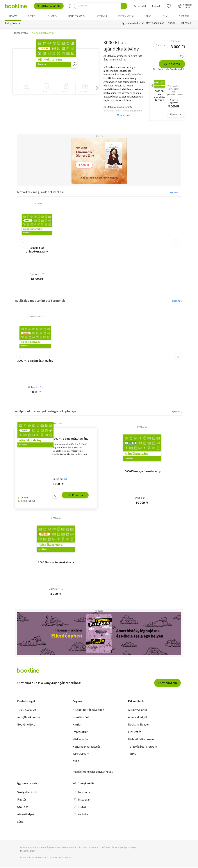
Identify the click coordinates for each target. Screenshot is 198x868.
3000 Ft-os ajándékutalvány (35, 361)
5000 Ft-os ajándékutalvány (70, 439)
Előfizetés (185, 24)
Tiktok (80, 807)
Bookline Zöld (81, 718)
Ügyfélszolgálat (155, 24)
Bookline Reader (139, 725)
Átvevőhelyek (26, 815)
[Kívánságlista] (169, 6)
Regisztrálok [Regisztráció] (140, 6)
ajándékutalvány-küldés (116, 111)
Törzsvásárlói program (143, 747)
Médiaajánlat (81, 740)
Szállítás (23, 807)
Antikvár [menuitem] (102, 16)
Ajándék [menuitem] (184, 16)
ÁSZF (76, 762)
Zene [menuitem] (149, 16)
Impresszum (81, 732)
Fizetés (22, 800)
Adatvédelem (81, 754)
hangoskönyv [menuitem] (77, 16)
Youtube (80, 815)
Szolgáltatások (27, 793)
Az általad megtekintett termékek (40, 301)
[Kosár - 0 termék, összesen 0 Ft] (185, 6)
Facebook (81, 793)
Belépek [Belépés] (156, 6)
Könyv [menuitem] (13, 16)
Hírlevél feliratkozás (141, 740)
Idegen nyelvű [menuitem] (126, 16)
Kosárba (172, 65)
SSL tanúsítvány (28, 851)
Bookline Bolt (26, 725)
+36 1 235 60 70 (27, 710)
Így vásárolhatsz (131, 24)
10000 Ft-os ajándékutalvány (37, 250)
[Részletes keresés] (70, 6)
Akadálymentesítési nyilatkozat (93, 772)
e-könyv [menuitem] (52, 16)
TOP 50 (133, 754)
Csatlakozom (168, 683)
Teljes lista (175, 193)
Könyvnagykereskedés (86, 747)
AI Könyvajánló (49, 6)
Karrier (77, 725)
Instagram (82, 800)
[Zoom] (75, 65)
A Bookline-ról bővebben (88, 710)
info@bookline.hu (29, 718)
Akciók (172, 24)
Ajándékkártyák (138, 718)
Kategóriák (11, 24)
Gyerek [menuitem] (32, 16)
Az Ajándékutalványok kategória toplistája (45, 412)
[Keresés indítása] (124, 6)
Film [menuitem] (165, 16)
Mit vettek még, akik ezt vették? (41, 193)
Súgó (20, 822)
